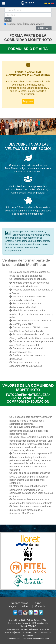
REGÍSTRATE (44, 28)
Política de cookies (23, 632)
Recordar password (34, 24)
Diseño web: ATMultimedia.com (35, 639)
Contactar (41, 606)
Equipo (37, 603)
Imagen (12, 606)
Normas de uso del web (17, 629)
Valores (25, 606)
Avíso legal (34, 629)
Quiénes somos (20, 603)
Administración (14, 639)
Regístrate (28, 101)
